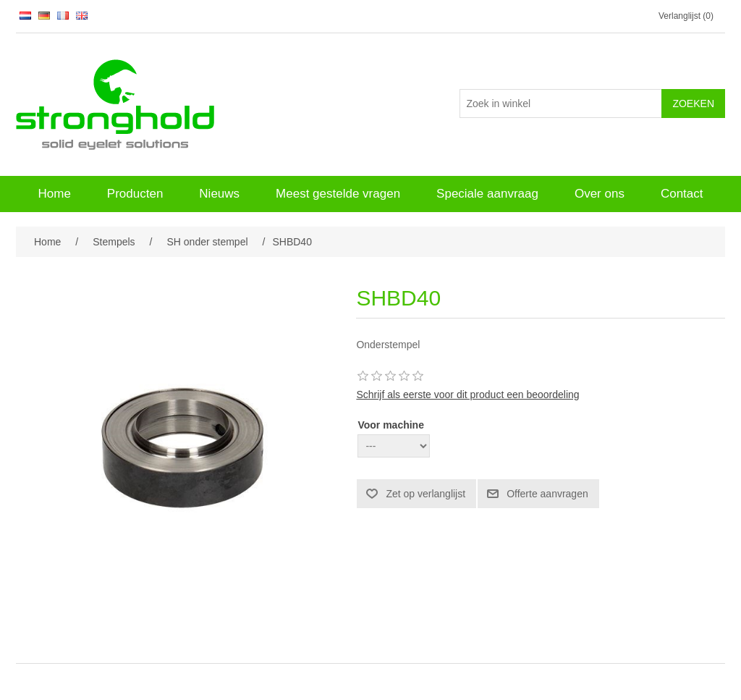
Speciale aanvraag (487, 194)
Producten (135, 194)
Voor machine (391, 425)
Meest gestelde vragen (338, 194)
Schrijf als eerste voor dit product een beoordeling (467, 395)
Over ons (600, 194)
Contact (682, 194)
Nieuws (219, 194)
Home (54, 194)
